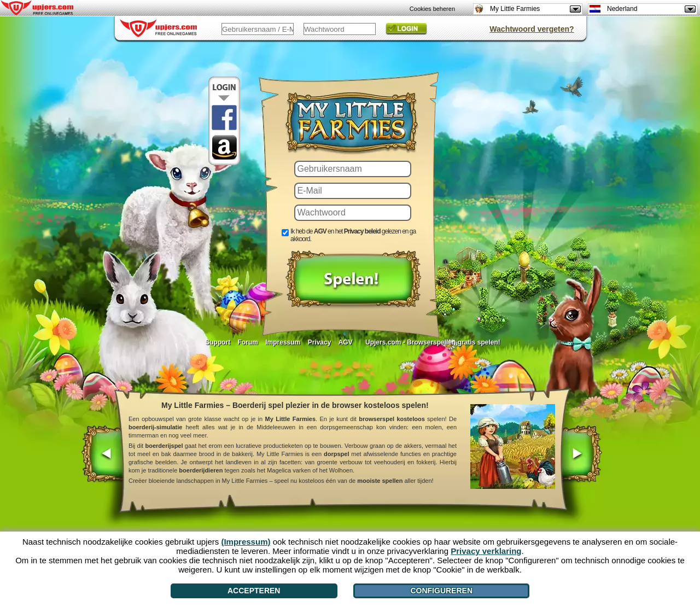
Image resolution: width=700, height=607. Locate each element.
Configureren (441, 591)
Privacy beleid (362, 231)
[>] (581, 455)
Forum (248, 342)
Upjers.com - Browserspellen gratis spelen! (433, 342)
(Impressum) (246, 542)
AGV (346, 342)
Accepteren (254, 591)
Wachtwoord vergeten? (532, 29)
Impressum (283, 342)
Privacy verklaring (486, 551)
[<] (103, 455)
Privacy (320, 342)
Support (218, 342)
